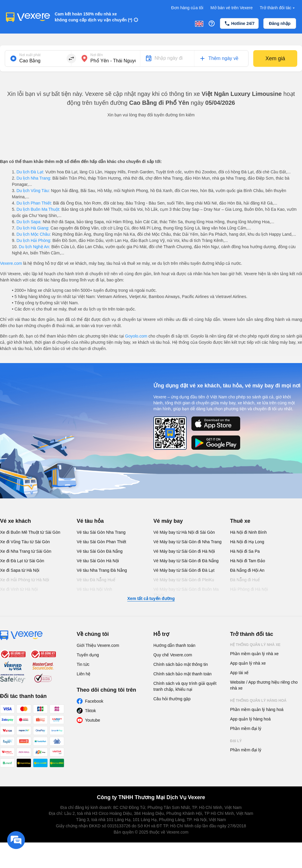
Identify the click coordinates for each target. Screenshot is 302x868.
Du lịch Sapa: (29, 222)
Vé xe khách (15, 521)
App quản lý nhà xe (248, 663)
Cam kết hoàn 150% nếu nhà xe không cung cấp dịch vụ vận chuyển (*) (93, 17)
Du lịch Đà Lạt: (30, 172)
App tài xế (239, 673)
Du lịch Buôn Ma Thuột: (38, 209)
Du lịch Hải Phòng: (34, 240)
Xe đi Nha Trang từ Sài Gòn (26, 551)
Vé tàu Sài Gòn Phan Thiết (102, 542)
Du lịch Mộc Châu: (34, 234)
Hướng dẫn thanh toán (174, 645)
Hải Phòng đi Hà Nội (249, 589)
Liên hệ (84, 674)
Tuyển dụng (88, 655)
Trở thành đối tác (278, 8)
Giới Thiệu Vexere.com (98, 645)
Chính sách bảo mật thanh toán (183, 674)
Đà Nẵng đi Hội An (247, 570)
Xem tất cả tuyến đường (151, 598)
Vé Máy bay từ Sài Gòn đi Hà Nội (184, 551)
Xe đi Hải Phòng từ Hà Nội (25, 580)
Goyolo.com (136, 336)
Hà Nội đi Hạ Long (247, 542)
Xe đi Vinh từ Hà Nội (19, 589)
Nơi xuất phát (30, 55)
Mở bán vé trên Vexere (232, 8)
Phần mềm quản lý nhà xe (254, 654)
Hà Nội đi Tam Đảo (248, 561)
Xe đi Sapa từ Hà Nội (20, 570)
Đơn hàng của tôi (187, 8)
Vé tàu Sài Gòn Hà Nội (98, 561)
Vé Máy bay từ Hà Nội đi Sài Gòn (184, 532)
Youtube (93, 720)
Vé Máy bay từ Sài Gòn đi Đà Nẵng (186, 561)
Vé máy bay (168, 521)
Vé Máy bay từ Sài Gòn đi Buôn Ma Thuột (186, 592)
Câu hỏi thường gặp (172, 699)
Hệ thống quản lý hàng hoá (258, 701)
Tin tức (83, 664)
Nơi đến (97, 55)
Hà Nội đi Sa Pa (245, 551)
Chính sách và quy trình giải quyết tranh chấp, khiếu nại (185, 686)
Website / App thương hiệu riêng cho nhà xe (264, 685)
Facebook (94, 701)
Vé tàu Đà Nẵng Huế (96, 580)
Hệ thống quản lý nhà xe (255, 645)
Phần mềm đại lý (246, 728)
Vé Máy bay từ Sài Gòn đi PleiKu (184, 580)
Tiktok (91, 711)
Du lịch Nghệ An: (34, 247)
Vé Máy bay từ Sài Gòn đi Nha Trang (187, 542)
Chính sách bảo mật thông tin (181, 664)
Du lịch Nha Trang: (34, 178)
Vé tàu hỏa (90, 521)
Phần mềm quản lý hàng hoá (257, 709)
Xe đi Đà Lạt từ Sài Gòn (22, 561)
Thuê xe (240, 521)
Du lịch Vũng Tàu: (33, 191)
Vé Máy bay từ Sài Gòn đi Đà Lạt (184, 570)
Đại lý (236, 741)
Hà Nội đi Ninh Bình (248, 532)
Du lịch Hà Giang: (33, 228)
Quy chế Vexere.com (173, 655)
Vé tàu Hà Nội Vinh (94, 589)
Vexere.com (11, 263)
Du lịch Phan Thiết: (34, 203)
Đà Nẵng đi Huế (245, 580)
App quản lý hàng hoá (250, 719)
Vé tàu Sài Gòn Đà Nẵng (100, 551)
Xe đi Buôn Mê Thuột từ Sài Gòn (30, 532)
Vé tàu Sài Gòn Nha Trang (101, 532)
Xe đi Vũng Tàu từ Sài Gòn (25, 542)
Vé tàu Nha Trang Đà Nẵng (102, 570)
